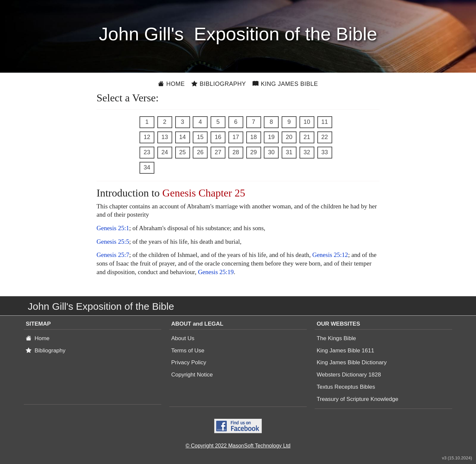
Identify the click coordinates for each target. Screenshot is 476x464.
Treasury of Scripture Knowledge (357, 399)
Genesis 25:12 (330, 255)
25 (182, 152)
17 (236, 137)
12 (147, 137)
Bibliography (219, 84)
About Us (183, 338)
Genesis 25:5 (113, 242)
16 (218, 137)
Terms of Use (188, 351)
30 (271, 152)
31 (289, 152)
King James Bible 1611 (345, 351)
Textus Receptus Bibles (346, 387)
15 (200, 137)
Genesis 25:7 (113, 255)
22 (325, 137)
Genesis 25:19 (216, 272)
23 (147, 152)
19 (271, 137)
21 (307, 137)
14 (182, 137)
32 (307, 152)
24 (165, 152)
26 (200, 152)
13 (165, 137)
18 (254, 137)
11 (325, 122)
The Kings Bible (336, 338)
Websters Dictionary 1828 (349, 375)
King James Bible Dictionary (352, 362)
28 (236, 152)
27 (218, 152)
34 (147, 167)
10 (307, 122)
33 (325, 152)
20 (289, 137)
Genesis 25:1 (113, 228)
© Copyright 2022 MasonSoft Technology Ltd (238, 446)
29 (254, 152)
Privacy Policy (189, 362)
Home (171, 84)
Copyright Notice (192, 375)
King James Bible (285, 84)
